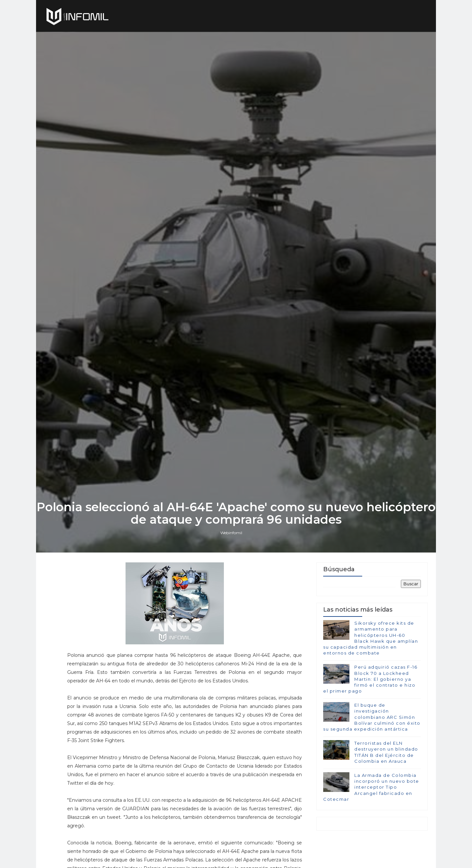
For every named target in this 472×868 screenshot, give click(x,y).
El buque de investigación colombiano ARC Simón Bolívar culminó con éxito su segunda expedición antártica (372, 717)
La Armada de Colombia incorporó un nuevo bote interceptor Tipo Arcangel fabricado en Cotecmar (371, 787)
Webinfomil (231, 533)
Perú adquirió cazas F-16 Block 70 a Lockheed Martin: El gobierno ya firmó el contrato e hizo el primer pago (370, 679)
